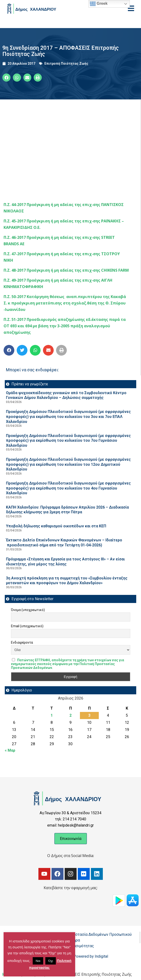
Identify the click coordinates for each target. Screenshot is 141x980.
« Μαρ (10, 750)
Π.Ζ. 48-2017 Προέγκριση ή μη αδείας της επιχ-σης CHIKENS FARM (66, 270)
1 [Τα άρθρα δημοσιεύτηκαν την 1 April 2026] (52, 715)
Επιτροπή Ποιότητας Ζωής (66, 64)
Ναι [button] (38, 961)
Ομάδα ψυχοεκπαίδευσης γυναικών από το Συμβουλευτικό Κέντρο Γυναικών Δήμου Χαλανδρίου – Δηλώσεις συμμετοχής (66, 395)
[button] (6, 78)
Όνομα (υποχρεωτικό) (28, 610)
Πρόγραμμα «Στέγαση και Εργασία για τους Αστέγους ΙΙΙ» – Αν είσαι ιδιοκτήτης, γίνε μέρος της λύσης (65, 562)
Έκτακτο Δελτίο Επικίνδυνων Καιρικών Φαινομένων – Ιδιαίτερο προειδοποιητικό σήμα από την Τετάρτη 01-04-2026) (64, 543)
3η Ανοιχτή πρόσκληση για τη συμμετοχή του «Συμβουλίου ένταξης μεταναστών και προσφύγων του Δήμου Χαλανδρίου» (67, 581)
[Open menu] (131, 8)
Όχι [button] (51, 961)
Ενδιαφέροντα (22, 642)
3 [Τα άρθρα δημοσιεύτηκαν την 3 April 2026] (89, 715)
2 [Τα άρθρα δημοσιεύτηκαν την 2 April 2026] (70, 715)
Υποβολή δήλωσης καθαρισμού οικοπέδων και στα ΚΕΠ (56, 526)
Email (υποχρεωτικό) (27, 626)
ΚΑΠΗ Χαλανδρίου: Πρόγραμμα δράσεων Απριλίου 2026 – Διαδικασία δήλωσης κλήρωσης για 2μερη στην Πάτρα (67, 510)
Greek (99, 4)
